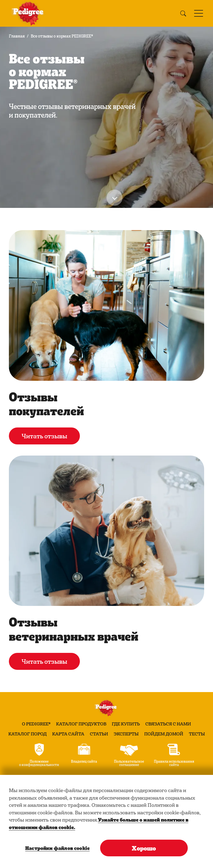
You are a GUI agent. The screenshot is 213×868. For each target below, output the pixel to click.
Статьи (99, 734)
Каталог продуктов (81, 724)
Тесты (197, 734)
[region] (106, 821)
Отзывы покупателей (46, 403)
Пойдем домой (164, 734)
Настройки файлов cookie (57, 848)
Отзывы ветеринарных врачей (74, 629)
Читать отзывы (44, 436)
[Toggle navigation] (199, 13)
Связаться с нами (168, 724)
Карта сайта (68, 734)
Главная (17, 36)
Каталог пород (27, 734)
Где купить (126, 724)
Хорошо (144, 848)
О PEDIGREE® (36, 724)
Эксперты (126, 734)
